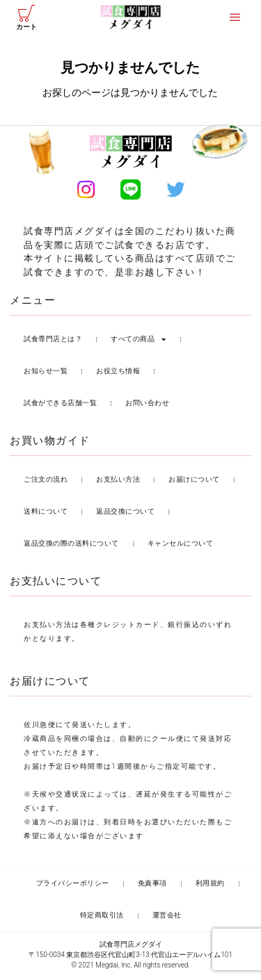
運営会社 (167, 918)
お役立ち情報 (118, 374)
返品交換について (125, 514)
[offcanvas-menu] (235, 17)
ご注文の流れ (46, 482)
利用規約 (210, 886)
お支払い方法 (118, 482)
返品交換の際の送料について (71, 546)
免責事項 (152, 886)
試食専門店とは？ (53, 342)
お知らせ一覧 (46, 374)
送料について (46, 514)
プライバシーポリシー (73, 886)
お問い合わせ (147, 406)
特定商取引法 (102, 918)
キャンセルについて (181, 546)
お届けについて (194, 482)
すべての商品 (139, 342)
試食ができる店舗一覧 (60, 406)
